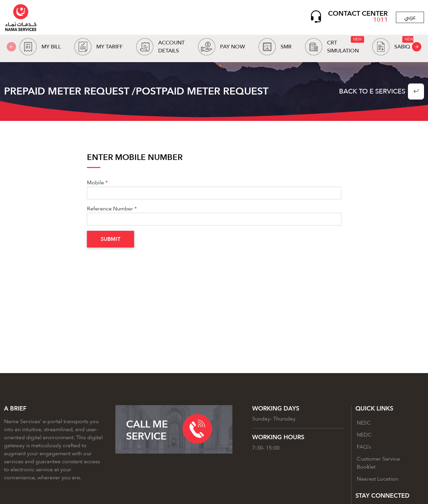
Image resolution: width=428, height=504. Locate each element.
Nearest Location (378, 479)
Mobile (95, 183)
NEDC (364, 435)
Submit (111, 239)
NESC (364, 423)
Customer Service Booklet (378, 463)
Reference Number (110, 209)
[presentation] (417, 47)
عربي (410, 17)
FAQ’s (364, 447)
